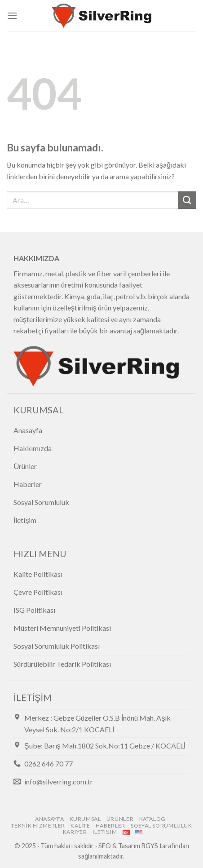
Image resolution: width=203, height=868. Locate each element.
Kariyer (75, 832)
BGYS (150, 846)
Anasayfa (49, 819)
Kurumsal (85, 819)
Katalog (152, 819)
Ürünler (120, 819)
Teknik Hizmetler (38, 826)
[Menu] (12, 15)
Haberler (110, 826)
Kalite (80, 826)
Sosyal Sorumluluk (161, 826)
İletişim (105, 832)
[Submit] (187, 200)
